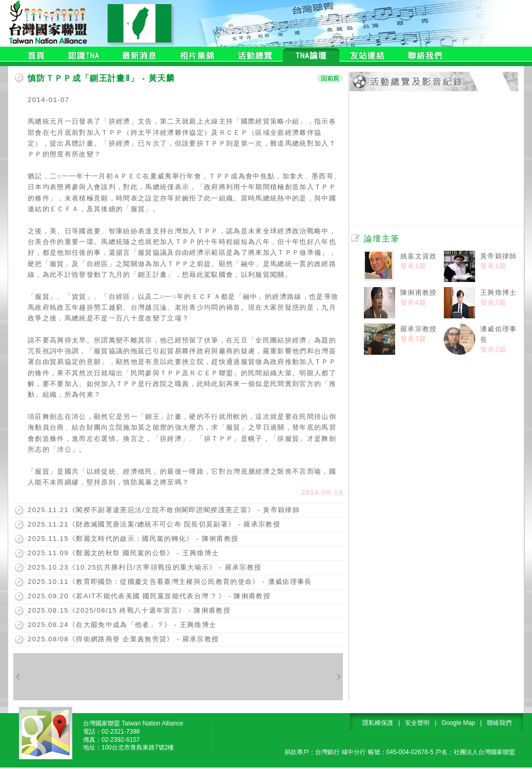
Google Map (458, 723)
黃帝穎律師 (499, 256)
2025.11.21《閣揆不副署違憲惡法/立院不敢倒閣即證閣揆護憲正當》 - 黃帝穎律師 (164, 510)
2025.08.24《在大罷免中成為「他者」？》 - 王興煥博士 (122, 625)
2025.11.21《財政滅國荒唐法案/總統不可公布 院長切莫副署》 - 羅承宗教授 (154, 524)
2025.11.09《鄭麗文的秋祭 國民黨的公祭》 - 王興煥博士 (123, 553)
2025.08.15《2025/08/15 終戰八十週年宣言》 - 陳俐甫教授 (129, 610)
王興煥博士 (499, 292)
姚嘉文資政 (419, 256)
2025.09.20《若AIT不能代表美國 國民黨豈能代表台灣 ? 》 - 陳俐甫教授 (149, 596)
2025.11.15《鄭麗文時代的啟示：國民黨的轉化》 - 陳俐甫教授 (133, 539)
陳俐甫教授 (419, 292)
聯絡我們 (499, 723)
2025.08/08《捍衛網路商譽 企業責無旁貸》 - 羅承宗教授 (123, 639)
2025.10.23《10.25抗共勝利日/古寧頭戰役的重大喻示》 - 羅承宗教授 (145, 567)
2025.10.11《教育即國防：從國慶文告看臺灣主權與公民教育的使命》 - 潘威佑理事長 (170, 582)
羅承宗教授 (419, 329)
